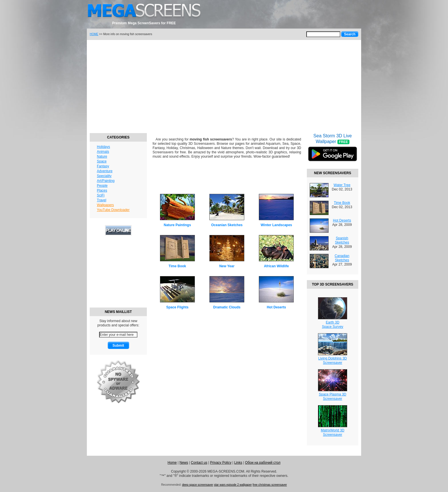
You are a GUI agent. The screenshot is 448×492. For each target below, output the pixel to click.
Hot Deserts (276, 307)
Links (238, 463)
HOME (94, 34)
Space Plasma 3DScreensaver (333, 396)
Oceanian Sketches (227, 225)
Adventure (105, 171)
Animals (103, 152)
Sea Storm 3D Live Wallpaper (333, 151)
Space (102, 161)
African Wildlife (276, 266)
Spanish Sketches (342, 240)
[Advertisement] (224, 86)
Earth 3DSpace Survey (333, 325)
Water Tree (342, 185)
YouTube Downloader (113, 210)
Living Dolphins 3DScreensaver (333, 361)
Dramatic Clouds (227, 307)
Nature (102, 156)
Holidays (103, 147)
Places (102, 190)
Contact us (199, 463)
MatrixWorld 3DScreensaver (333, 432)
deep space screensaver (198, 485)
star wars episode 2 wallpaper (233, 485)
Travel (102, 200)
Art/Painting (106, 181)
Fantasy (103, 166)
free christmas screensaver (270, 485)
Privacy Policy (221, 463)
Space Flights (177, 307)
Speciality (104, 176)
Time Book (177, 266)
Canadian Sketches (342, 258)
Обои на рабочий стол (263, 463)
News (184, 463)
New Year (227, 266)
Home (172, 463)
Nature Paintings (177, 225)
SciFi (101, 195)
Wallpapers (105, 205)
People (102, 186)
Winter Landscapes (276, 225)
